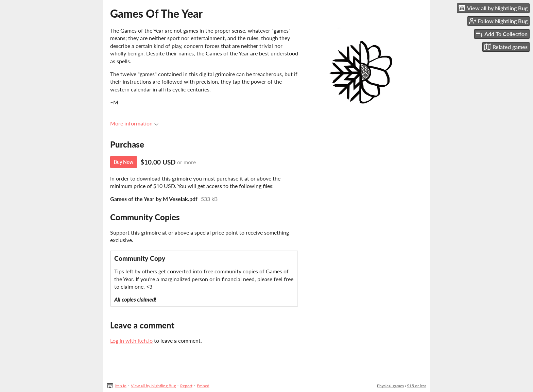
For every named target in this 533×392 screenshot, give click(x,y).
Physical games (390, 386)
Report (186, 386)
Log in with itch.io (131, 340)
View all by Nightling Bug (153, 386)
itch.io (121, 386)
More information (134, 123)
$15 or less (417, 386)
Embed (203, 386)
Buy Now (124, 162)
